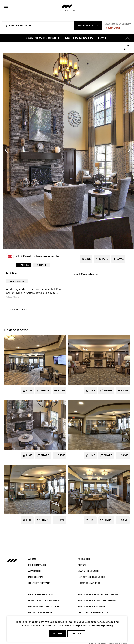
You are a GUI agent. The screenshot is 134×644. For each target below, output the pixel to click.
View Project (17, 281)
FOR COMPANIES (37, 565)
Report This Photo (17, 310)
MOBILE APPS (36, 577)
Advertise (34, 571)
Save (61, 391)
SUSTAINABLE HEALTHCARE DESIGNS (98, 595)
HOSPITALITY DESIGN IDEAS (44, 601)
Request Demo (112, 28)
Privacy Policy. (105, 625)
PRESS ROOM (85, 559)
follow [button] (25, 265)
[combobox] (88, 26)
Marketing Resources (91, 577)
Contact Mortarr (39, 583)
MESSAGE (41, 265)
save (120, 259)
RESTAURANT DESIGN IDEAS (44, 607)
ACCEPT (57, 634)
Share (44, 391)
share (103, 259)
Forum (82, 565)
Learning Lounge (88, 571)
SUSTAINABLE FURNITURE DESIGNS (97, 601)
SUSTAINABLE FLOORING (91, 607)
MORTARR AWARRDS (89, 583)
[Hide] (128, 38)
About (32, 559)
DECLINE (76, 634)
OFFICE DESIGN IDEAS (40, 595)
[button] (6, 8)
